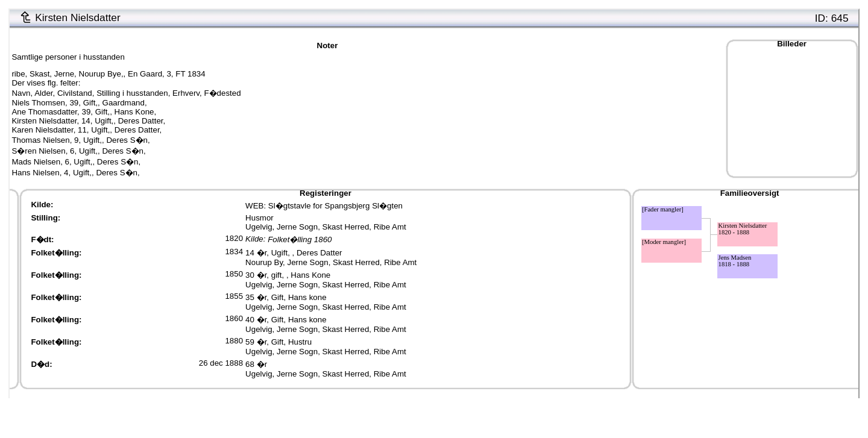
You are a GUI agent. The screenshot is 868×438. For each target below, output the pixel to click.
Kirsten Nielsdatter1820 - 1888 (743, 229)
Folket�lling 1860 (300, 239)
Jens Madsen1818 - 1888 (735, 261)
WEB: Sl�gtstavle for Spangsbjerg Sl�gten (324, 206)
